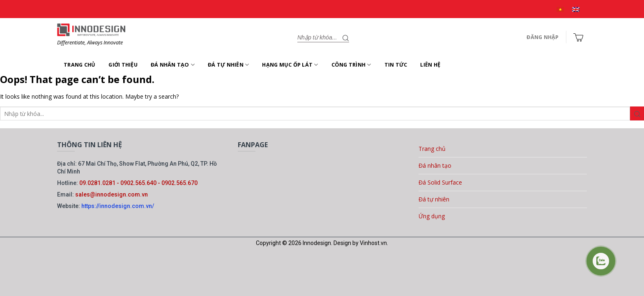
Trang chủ (79, 65)
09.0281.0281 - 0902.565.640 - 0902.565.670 (138, 183)
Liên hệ (430, 65)
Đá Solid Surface (440, 182)
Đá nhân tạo (173, 65)
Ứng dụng (432, 216)
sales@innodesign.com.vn (112, 194)
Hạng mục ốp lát (290, 65)
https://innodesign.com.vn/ (118, 206)
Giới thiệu (123, 65)
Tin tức (396, 65)
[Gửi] (346, 37)
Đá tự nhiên (228, 65)
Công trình (351, 65)
